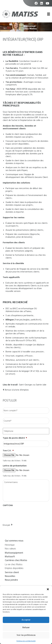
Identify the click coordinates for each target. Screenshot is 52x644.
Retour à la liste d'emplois (17, 390)
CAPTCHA (8, 505)
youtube (47, 5)
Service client (12, 573)
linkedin (42, 5)
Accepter (26, 620)
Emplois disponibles (14, 569)
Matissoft (10, 557)
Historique (10, 545)
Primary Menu (48, 14)
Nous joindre (11, 580)
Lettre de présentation (15, 466)
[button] (48, 589)
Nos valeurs (10, 549)
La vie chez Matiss (14, 565)
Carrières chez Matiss (16, 561)
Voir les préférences (26, 635)
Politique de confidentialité (26, 641)
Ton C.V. (8, 451)
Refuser (26, 628)
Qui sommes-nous (14, 541)
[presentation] (24, 513)
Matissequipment (14, 553)
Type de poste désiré (15, 438)
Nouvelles (10, 576)
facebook (36, 5)
